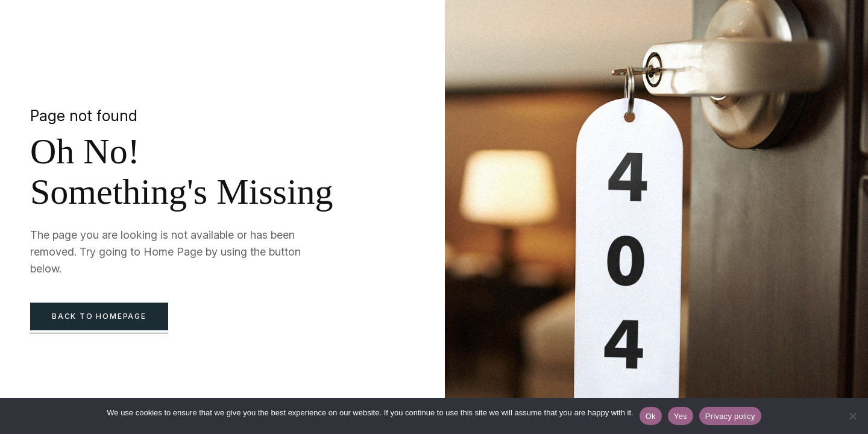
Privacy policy (730, 416)
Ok (651, 416)
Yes (681, 416)
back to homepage (99, 316)
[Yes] (853, 416)
